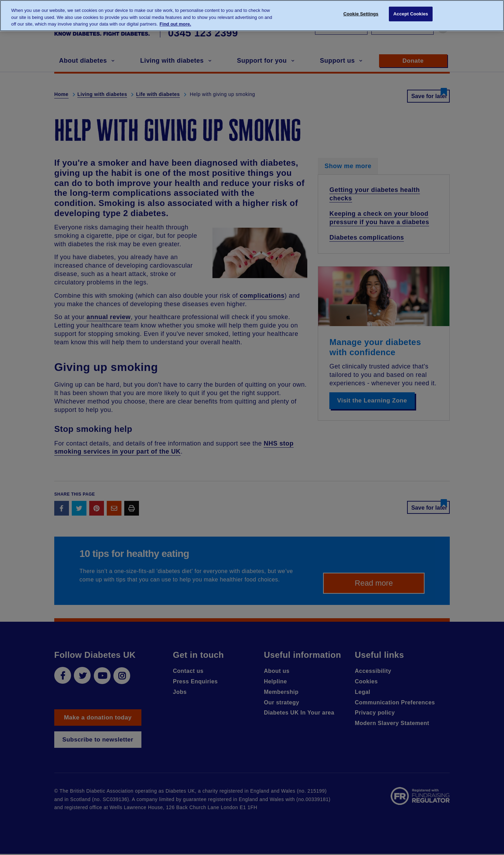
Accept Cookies (411, 15)
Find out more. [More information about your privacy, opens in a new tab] (175, 24)
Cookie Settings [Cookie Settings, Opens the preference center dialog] (361, 15)
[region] (252, 16)
